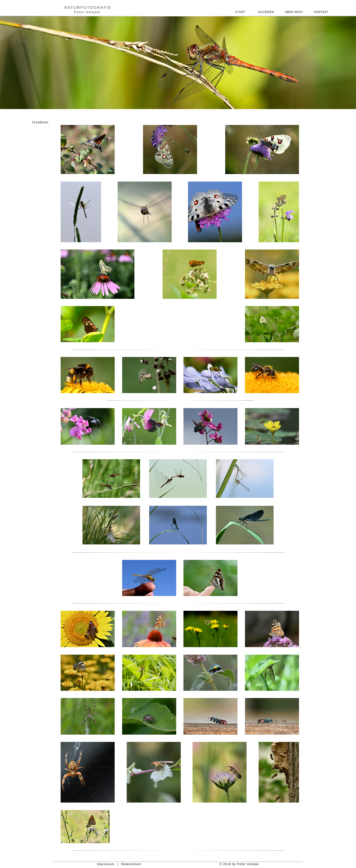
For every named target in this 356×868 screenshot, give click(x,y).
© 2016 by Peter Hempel (239, 864)
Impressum (106, 864)
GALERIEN (267, 12)
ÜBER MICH (294, 12)
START (240, 12)
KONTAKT (321, 12)
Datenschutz (131, 864)
